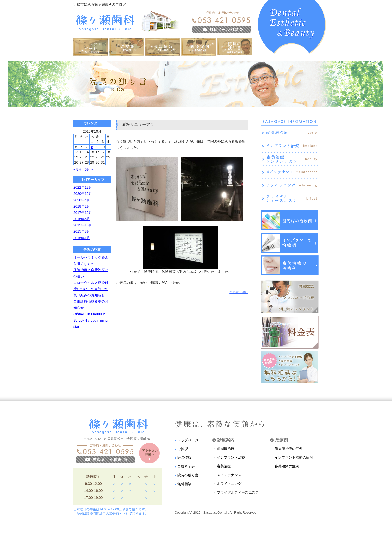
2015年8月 (82, 231)
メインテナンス (229, 475)
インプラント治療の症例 (294, 457)
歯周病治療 (226, 449)
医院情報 (184, 458)
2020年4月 (82, 200)
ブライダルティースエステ (238, 492)
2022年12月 (83, 187)
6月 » (89, 169)
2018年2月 (82, 206)
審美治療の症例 (287, 466)
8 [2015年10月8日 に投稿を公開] (92, 147)
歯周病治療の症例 (289, 449)
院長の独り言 (188, 475)
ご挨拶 (183, 449)
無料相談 (184, 484)
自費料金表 (186, 466)
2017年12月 (83, 213)
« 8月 (78, 169)
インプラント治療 (231, 457)
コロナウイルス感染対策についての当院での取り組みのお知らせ (91, 289)
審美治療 (224, 466)
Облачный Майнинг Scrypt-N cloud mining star (91, 320)
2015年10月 (83, 225)
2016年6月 (82, 219)
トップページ (188, 440)
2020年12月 (83, 194)
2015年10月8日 (239, 292)
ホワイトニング (229, 484)
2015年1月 (82, 238)
